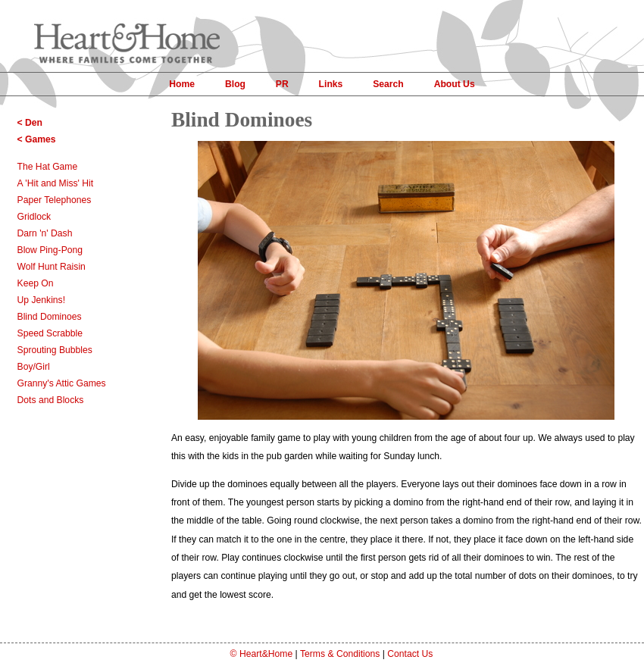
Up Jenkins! (42, 300)
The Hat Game (48, 167)
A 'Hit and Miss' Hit (56, 183)
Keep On (36, 283)
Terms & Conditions (340, 654)
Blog (235, 84)
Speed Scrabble (50, 333)
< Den (30, 123)
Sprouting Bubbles (55, 350)
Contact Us (410, 654)
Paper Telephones (55, 200)
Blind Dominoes (50, 317)
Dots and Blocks (51, 400)
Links (331, 84)
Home (182, 84)
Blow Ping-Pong (50, 250)
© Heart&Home (262, 654)
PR (282, 84)
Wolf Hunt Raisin (52, 267)
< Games (37, 139)
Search (388, 84)
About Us (455, 84)
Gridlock (34, 217)
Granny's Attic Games (62, 383)
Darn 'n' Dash (45, 233)
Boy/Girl (34, 367)
